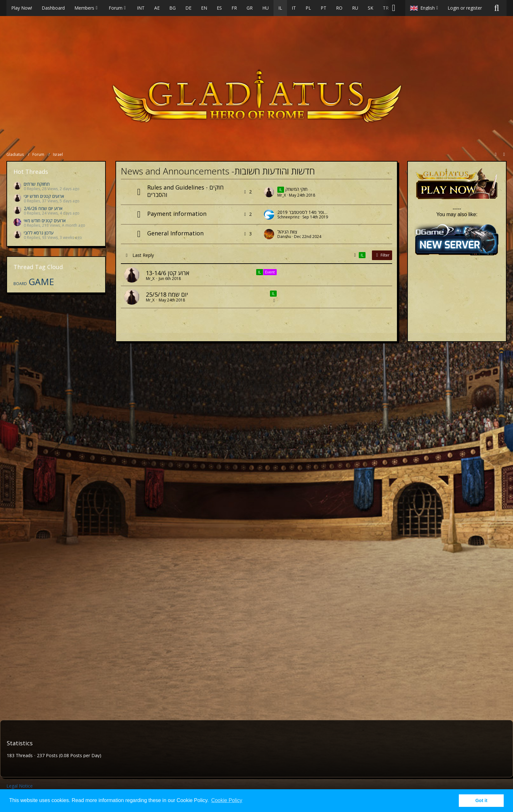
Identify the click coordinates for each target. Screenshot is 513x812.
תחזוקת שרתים (37, 184)
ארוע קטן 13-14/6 (168, 273)
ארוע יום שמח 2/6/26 (43, 208)
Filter (382, 255)
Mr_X (282, 195)
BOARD (20, 284)
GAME (41, 282)
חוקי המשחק (296, 189)
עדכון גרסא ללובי (39, 233)
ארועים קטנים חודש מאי (45, 220)
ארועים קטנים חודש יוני (44, 196)
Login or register (465, 8)
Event (270, 272)
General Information (175, 233)
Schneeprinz (288, 217)
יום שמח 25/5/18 (167, 294)
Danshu (284, 237)
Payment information (177, 214)
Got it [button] (481, 800)
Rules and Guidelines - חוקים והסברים (185, 191)
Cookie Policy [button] (227, 800)
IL (260, 272)
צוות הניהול (287, 232)
